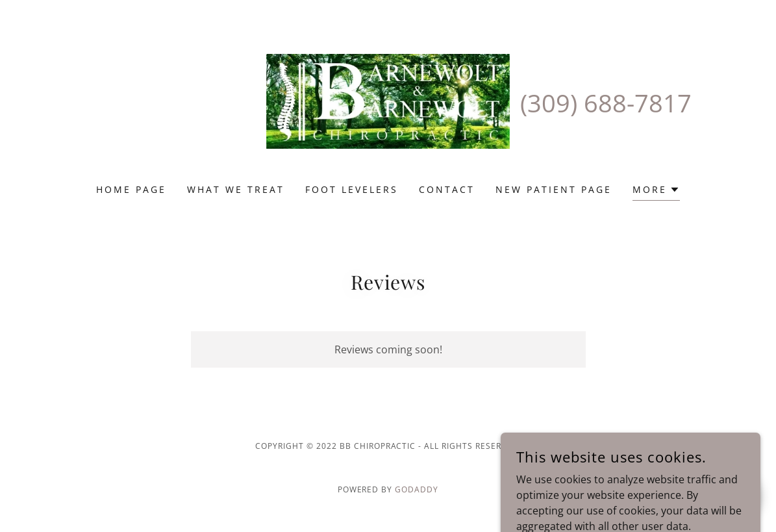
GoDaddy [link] (417, 489)
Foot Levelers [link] (352, 189)
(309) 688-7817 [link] (606, 103)
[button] (656, 191)
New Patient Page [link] (554, 189)
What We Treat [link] (236, 189)
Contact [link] (447, 189)
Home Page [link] (131, 189)
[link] (388, 100)
